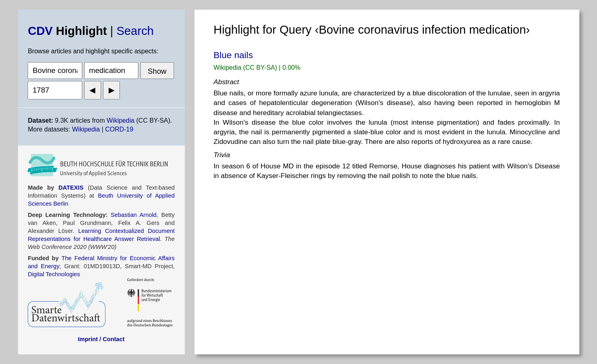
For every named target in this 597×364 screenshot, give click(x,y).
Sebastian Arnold (134, 215)
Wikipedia (120, 120)
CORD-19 (119, 129)
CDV (40, 31)
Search (135, 31)
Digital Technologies (54, 274)
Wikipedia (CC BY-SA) (246, 68)
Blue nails (233, 55)
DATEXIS (71, 188)
